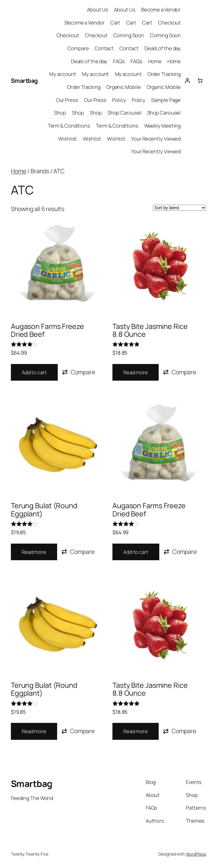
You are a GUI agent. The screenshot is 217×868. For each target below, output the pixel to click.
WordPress (196, 854)
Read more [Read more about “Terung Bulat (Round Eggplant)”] (34, 552)
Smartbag (24, 81)
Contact (104, 48)
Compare (78, 48)
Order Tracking (164, 74)
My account (63, 74)
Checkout (169, 23)
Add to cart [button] (34, 372)
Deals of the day (163, 48)
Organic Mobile (124, 87)
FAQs (119, 61)
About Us (98, 10)
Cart (115, 23)
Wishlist (68, 139)
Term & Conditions (69, 126)
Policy (119, 100)
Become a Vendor (161, 10)
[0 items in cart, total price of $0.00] (200, 80)
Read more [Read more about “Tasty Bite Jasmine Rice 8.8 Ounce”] (136, 372)
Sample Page (166, 100)
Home (155, 61)
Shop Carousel (125, 113)
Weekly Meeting (163, 126)
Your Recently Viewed (156, 139)
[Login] (187, 80)
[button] (79, 372)
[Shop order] (180, 208)
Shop (60, 113)
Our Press (67, 100)
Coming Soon (129, 35)
